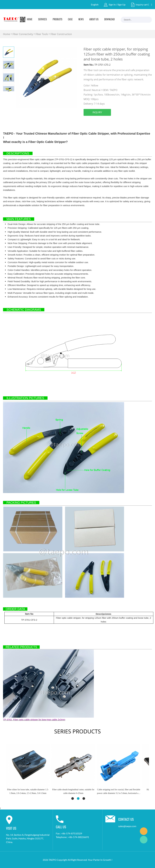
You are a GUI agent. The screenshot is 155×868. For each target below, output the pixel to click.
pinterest (110, 121)
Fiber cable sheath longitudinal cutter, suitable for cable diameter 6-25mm (73, 791)
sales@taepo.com (127, 826)
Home (30, 20)
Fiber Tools (42, 34)
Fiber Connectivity (23, 34)
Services (43, 20)
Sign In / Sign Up (117, 4)
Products (58, 20)
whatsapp (127, 121)
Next (11, 94)
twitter (102, 121)
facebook (86, 121)
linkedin (94, 121)
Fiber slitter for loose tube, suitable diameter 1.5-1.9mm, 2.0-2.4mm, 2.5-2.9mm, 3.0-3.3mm (28, 791)
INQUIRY (97, 112)
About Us (94, 20)
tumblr (135, 121)
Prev (6, 94)
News (81, 20)
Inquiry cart (142, 4)
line (119, 121)
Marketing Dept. (144, 831)
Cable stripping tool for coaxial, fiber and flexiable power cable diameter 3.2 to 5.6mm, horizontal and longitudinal (119, 792)
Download (109, 20)
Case (70, 20)
